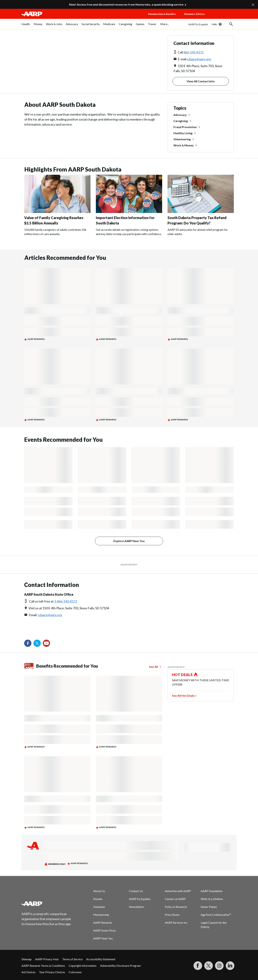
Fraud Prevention (185, 127)
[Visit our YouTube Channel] (46, 643)
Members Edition (194, 14)
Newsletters (137, 907)
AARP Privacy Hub (47, 959)
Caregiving (181, 121)
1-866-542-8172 (66, 601)
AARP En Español (198, 24)
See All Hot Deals (183, 696)
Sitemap (27, 959)
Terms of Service (72, 959)
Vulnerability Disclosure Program (120, 966)
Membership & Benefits (162, 14)
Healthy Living (183, 133)
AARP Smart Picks (105, 930)
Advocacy (180, 115)
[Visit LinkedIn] (230, 966)
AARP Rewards (103, 922)
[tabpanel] (212, 24)
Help (214, 24)
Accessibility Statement (101, 959)
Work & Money (184, 145)
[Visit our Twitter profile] (37, 643)
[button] (224, 17)
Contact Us (136, 891)
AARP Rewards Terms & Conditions (43, 966)
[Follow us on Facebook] (28, 643)
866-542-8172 (193, 52)
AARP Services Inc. (176, 922)
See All (153, 667)
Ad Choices (28, 972)
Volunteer (99, 907)
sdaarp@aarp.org (199, 59)
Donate (98, 899)
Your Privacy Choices (52, 972)
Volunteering (182, 139)
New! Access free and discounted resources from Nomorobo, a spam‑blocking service (126, 4)
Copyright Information (83, 966)
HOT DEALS (182, 675)
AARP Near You (103, 938)
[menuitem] (26, 26)
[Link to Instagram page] (219, 966)
